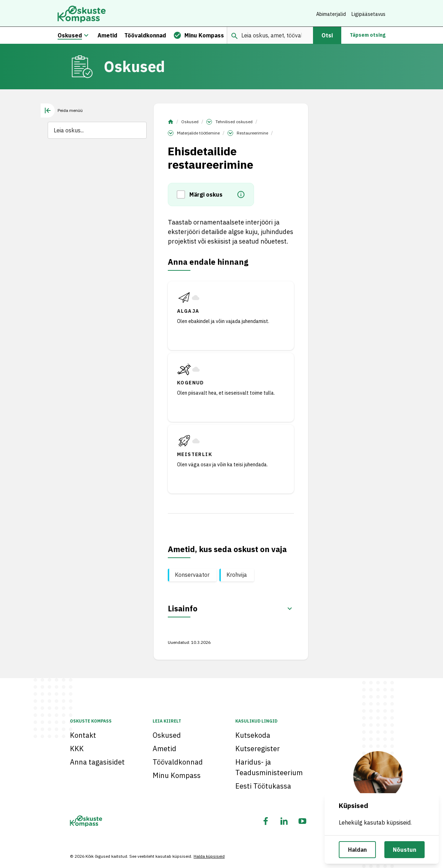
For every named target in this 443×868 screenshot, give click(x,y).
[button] (183, 196)
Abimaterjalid (331, 14)
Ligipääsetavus (368, 14)
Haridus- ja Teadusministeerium (269, 767)
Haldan (357, 850)
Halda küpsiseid (209, 856)
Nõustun (404, 850)
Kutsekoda (253, 735)
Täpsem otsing (368, 37)
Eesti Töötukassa (263, 786)
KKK (77, 749)
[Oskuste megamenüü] (86, 37)
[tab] (62, 112)
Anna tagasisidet (97, 762)
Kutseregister (258, 749)
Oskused (190, 123)
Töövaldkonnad (178, 762)
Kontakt (83, 735)
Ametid (164, 749)
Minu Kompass (177, 775)
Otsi (327, 37)
